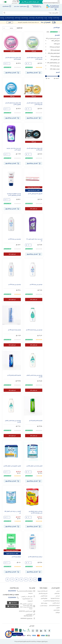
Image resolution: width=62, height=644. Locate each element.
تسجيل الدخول (23, 6)
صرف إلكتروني (44, 596)
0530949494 (12, 598)
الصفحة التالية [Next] (8, 579)
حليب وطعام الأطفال (53, 63)
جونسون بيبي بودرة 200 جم (36, 284)
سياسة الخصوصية (55, 598)
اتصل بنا (45, 601)
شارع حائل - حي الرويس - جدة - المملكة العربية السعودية (27, 599)
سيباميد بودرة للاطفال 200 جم (35, 557)
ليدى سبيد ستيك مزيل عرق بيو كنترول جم (14, 149)
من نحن (58, 596)
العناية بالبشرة (55, 50)
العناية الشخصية (55, 47)
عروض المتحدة (55, 66)
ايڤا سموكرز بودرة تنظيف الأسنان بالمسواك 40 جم (34, 104)
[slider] (46, 76)
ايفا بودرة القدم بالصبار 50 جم (36, 421)
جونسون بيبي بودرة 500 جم (15, 239)
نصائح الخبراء (57, 610)
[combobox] (31, 13)
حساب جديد (17, 6)
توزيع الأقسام (55, 56)
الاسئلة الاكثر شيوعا (42, 591)
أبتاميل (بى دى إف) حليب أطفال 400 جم (13, 512)
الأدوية (57, 44)
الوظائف (14, 1)
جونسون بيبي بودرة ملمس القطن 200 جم (13, 421)
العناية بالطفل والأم (54, 53)
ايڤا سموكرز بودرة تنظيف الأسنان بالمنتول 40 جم (34, 58)
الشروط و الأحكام (43, 593)
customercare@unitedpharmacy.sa (51, 3)
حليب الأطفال (55, 60)
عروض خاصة (44, 603)
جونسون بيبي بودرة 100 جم (15, 284)
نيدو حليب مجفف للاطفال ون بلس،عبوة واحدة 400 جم (35, 512)
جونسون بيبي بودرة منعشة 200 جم (34, 330)
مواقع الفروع (14, 3)
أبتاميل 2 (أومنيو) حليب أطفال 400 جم (12, 466)
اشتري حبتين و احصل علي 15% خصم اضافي (53, 39)
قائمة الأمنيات (5, 6)
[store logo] (53, 6)
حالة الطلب (57, 593)
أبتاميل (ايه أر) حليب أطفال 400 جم (34, 466)
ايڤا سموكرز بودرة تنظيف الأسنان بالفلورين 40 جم (13, 104)
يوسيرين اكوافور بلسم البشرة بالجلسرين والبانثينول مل (14, 194)
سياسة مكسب (44, 606)
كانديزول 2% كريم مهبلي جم (35, 194)
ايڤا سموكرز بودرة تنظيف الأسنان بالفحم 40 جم (34, 149)
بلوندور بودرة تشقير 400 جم (14, 330)
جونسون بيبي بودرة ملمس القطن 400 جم (34, 376)
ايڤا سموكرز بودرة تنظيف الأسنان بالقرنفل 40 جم (13, 58)
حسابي (58, 591)
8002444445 (12, 591)
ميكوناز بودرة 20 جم (16, 557)
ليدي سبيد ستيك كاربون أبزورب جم (34, 240)
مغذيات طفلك (55, 69)
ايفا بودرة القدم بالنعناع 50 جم (14, 375)
